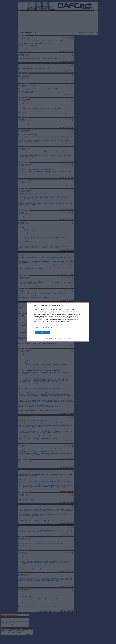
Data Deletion (49, 339)
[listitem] (58, 328)
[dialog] (58, 322)
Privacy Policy (67, 339)
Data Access (58, 339)
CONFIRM (42, 333)
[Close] (86, 306)
